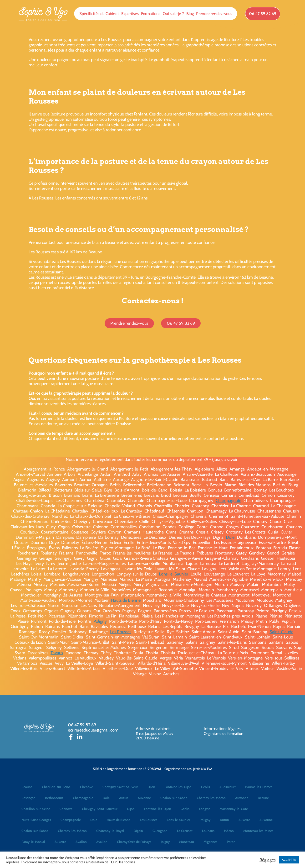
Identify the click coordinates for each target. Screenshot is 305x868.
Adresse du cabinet (153, 729)
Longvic (204, 809)
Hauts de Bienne (126, 600)
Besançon (28, 798)
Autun (124, 798)
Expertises (130, 14)
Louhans (208, 831)
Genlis (206, 787)
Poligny (100, 621)
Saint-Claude (281, 632)
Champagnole (228, 501)
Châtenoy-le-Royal (110, 831)
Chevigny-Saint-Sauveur (120, 787)
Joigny (165, 842)
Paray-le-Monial (33, 842)
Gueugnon (160, 831)
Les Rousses (121, 632)
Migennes (210, 842)
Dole (230, 537)
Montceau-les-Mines (258, 831)
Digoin (138, 831)
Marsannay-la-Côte (234, 809)
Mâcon (229, 831)
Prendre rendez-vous (214, 14)
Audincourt (228, 787)
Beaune (27, 787)
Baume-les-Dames (259, 787)
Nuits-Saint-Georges (36, 820)
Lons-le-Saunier (174, 574)
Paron (231, 842)
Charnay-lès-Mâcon (211, 798)
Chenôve (86, 787)
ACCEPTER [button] (289, 860)
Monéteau (187, 842)
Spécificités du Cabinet (99, 14)
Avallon (81, 842)
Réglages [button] (267, 860)
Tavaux (57, 653)
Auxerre (244, 820)
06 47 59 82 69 (82, 725)
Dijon (151, 787)
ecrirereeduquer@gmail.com (93, 730)
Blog (190, 14)
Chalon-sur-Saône (174, 798)
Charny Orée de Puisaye (134, 842)
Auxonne (144, 798)
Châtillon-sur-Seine (56, 787)
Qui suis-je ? (173, 14)
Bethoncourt (54, 798)
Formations (151, 14)
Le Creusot (185, 831)
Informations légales (222, 729)
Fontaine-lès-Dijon (178, 787)
